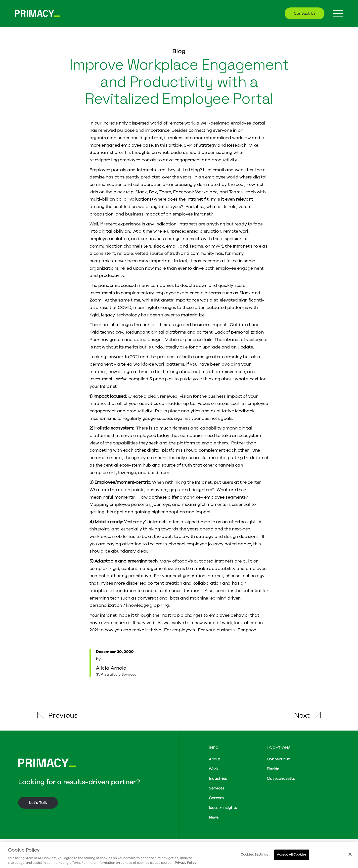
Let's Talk (38, 803)
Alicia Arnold (111, 668)
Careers (216, 798)
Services (217, 788)
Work (214, 769)
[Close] (350, 854)
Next (302, 715)
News (214, 817)
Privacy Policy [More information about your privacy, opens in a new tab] (185, 863)
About (215, 759)
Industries (218, 779)
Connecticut (278, 759)
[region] (179, 855)
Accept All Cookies (292, 855)
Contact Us (305, 13)
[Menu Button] (338, 14)
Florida (273, 769)
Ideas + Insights (223, 808)
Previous (63, 715)
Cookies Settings (254, 855)
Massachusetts (281, 779)
